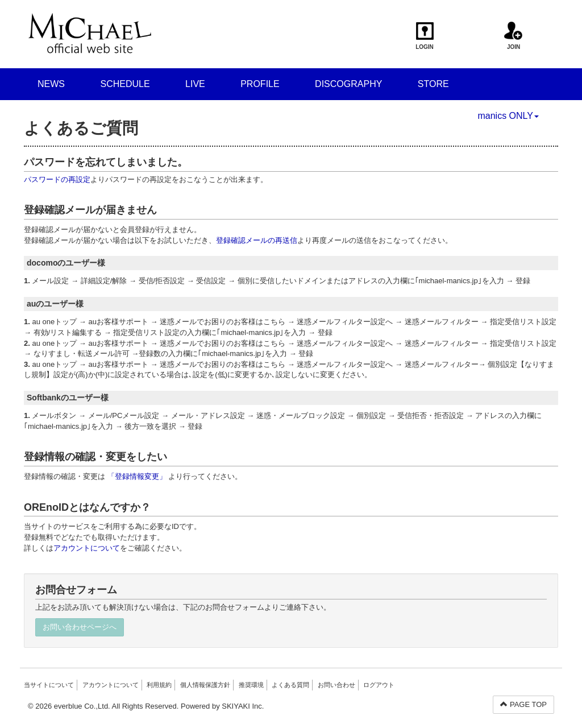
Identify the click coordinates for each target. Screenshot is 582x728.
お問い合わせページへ (80, 627)
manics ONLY (508, 116)
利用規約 (159, 685)
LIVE (195, 84)
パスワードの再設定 (57, 179)
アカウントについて (87, 548)
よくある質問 (290, 685)
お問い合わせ (336, 685)
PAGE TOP (523, 704)
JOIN (514, 36)
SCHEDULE (125, 84)
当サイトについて (49, 685)
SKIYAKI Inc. (243, 706)
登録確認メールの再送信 (257, 240)
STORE (433, 84)
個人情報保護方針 (205, 685)
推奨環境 (251, 685)
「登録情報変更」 (137, 476)
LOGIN (425, 36)
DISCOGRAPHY (348, 84)
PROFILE (260, 84)
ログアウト (379, 685)
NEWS (51, 84)
